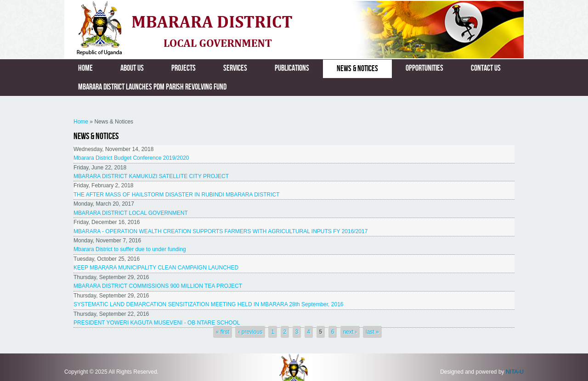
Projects (184, 68)
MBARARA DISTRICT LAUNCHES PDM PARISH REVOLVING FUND (152, 87)
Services (235, 68)
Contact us (486, 68)
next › (350, 332)
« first (223, 332)
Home (85, 68)
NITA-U (515, 372)
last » (372, 332)
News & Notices (357, 69)
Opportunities (424, 68)
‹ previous (250, 332)
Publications (292, 68)
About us (132, 68)
